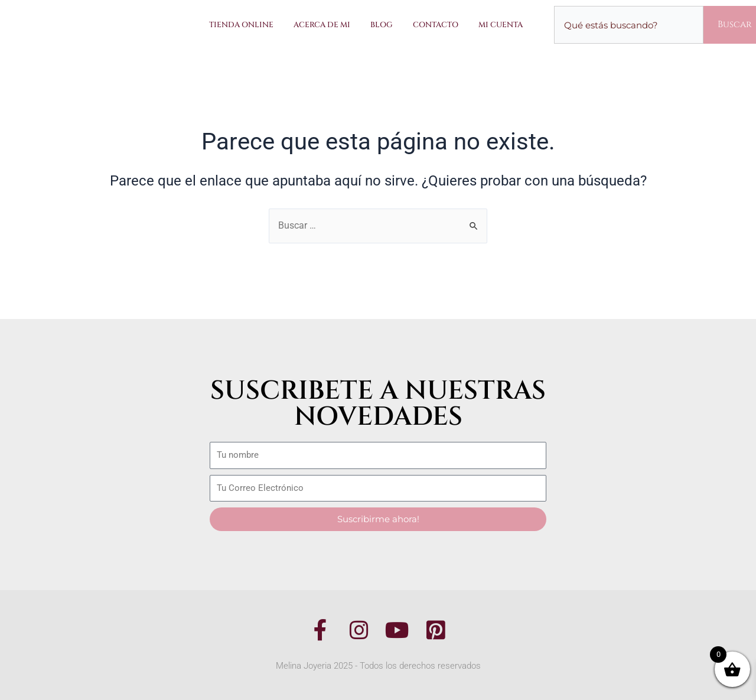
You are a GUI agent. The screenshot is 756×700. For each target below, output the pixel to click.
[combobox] (629, 25)
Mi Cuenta (501, 25)
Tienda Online (241, 25)
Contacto (436, 25)
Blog (382, 25)
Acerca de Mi (322, 25)
